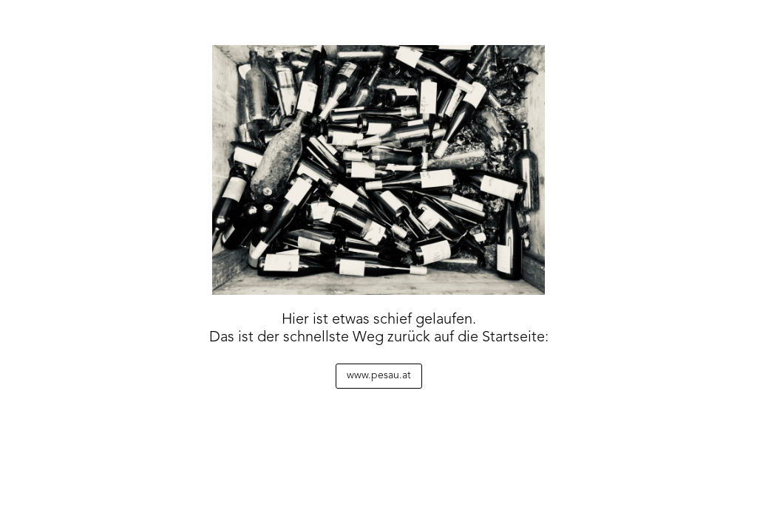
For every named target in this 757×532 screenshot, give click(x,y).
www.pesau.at (379, 375)
